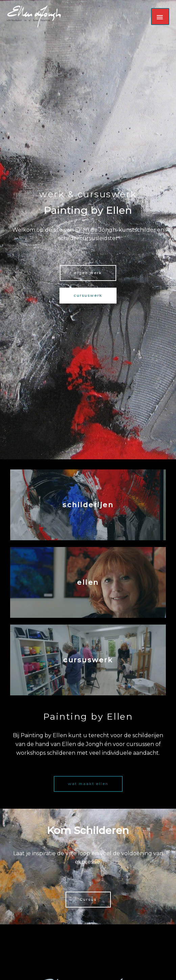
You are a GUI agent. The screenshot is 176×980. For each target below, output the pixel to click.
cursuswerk (88, 660)
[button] (88, 273)
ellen (88, 582)
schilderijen (88, 505)
